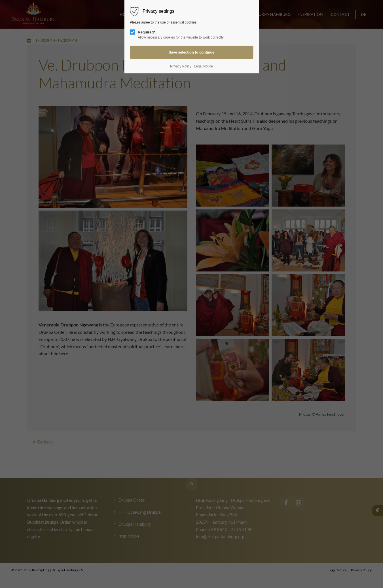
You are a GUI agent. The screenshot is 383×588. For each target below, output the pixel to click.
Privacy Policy (181, 66)
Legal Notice (203, 66)
